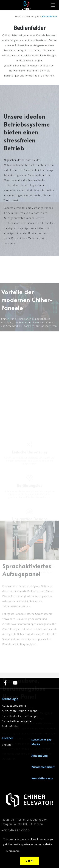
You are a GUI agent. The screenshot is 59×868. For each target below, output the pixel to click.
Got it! (29, 861)
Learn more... (14, 851)
